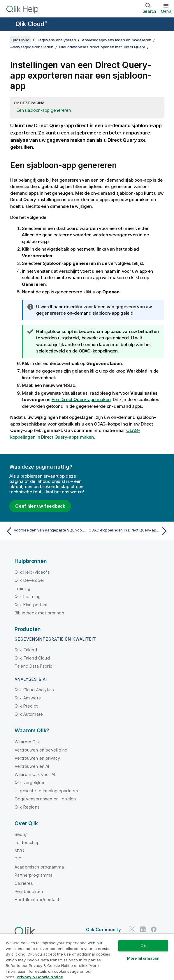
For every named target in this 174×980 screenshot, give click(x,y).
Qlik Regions (27, 807)
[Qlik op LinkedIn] (143, 929)
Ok (143, 946)
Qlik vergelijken (30, 783)
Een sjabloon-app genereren (44, 110)
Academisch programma (39, 867)
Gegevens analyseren (56, 40)
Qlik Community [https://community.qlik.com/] (103, 930)
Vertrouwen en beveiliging (41, 750)
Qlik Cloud (31, 24)
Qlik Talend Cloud (32, 658)
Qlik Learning (28, 597)
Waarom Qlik (27, 742)
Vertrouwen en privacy (37, 758)
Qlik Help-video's (32, 572)
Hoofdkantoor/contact (37, 900)
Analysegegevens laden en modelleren (117, 40)
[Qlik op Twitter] (132, 929)
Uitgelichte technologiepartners (46, 791)
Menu (166, 11)
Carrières (24, 883)
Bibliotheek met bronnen (39, 613)
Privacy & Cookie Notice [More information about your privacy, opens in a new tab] (40, 977)
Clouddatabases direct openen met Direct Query (102, 47)
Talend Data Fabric (33, 666)
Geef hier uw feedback (40, 506)
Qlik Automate (29, 714)
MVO (19, 851)
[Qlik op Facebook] (154, 929)
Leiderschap (27, 842)
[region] (87, 957)
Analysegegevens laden (32, 47)
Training (22, 588)
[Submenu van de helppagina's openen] (8, 25)
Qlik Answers (28, 698)
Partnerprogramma (34, 875)
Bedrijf (21, 834)
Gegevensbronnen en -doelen (45, 799)
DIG (18, 859)
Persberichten (29, 891)
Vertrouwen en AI (32, 766)
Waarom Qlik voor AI (35, 774)
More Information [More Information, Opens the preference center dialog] (143, 958)
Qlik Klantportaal (31, 605)
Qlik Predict (26, 706)
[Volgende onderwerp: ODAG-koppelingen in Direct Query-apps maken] (129, 531)
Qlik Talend (26, 650)
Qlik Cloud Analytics (34, 690)
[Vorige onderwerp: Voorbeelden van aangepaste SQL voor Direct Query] (45, 531)
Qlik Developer (29, 580)
